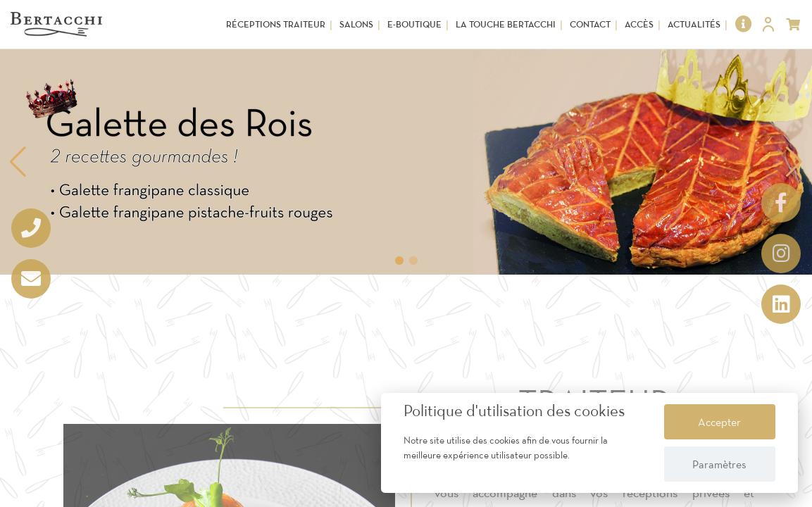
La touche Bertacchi (506, 24)
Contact (590, 24)
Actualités (694, 24)
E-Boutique (414, 24)
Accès (639, 24)
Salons (356, 24)
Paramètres (719, 464)
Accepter (719, 422)
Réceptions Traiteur (276, 24)
